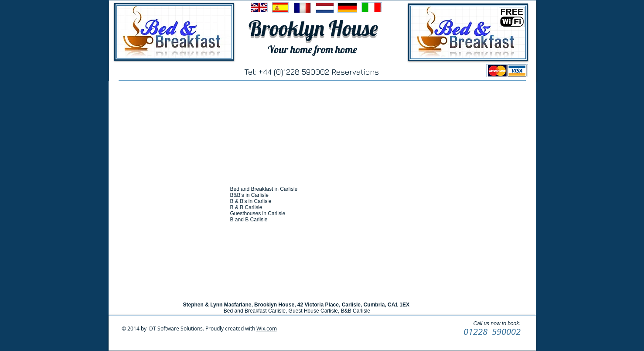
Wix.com (267, 328)
